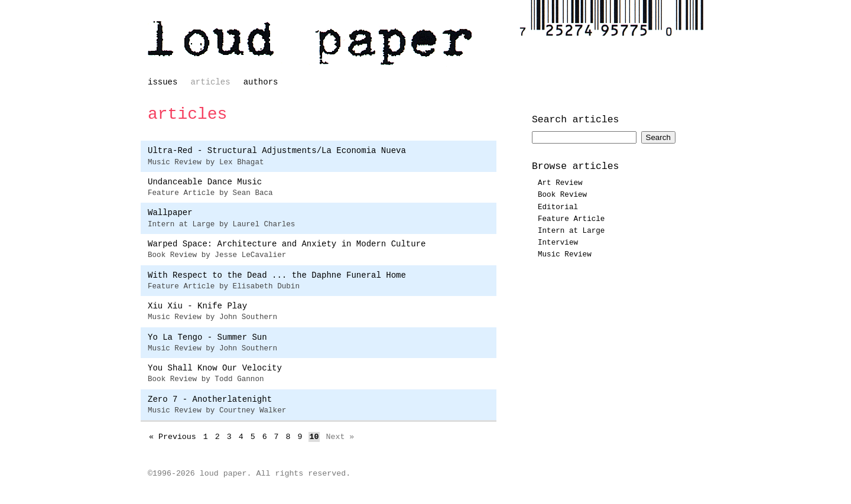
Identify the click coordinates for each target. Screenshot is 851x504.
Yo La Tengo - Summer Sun (207, 337)
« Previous (173, 437)
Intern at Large (571, 231)
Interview (558, 243)
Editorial (558, 207)
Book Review (562, 195)
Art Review (560, 183)
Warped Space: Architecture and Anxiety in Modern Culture (287, 244)
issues (163, 82)
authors (261, 82)
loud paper (310, 43)
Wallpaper (170, 213)
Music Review (565, 255)
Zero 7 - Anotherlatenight (210, 399)
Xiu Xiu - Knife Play (197, 306)
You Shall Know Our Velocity (215, 368)
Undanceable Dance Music (205, 182)
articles (210, 82)
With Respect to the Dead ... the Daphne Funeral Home (277, 275)
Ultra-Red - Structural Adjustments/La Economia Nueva (277, 151)
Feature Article (571, 219)
